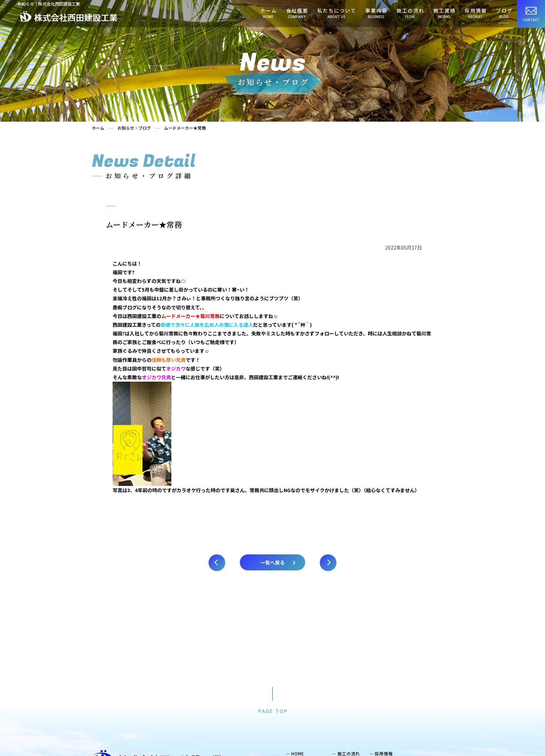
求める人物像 (391, 688)
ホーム (268, 13)
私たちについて (336, 13)
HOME (298, 658)
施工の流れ (410, 13)
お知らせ (347, 674)
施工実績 (444, 13)
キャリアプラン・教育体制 (405, 681)
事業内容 (376, 13)
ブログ (504, 13)
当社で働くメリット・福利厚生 (409, 673)
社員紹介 (387, 665)
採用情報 (475, 13)
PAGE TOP (273, 616)
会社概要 (297, 13)
